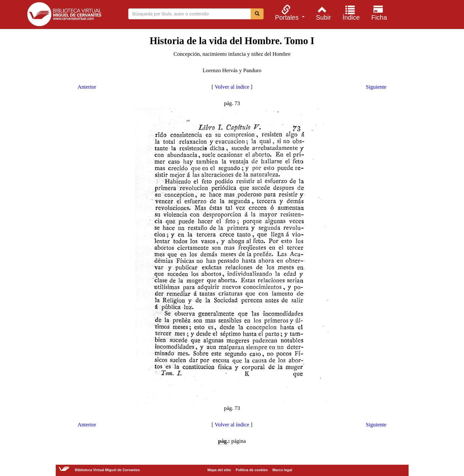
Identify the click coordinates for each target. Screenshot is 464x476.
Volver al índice (232, 87)
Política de (252, 470)
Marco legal (282, 470)
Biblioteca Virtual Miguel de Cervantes (64, 15)
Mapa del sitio (219, 470)
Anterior (87, 87)
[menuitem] (289, 13)
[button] (289, 13)
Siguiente (376, 87)
